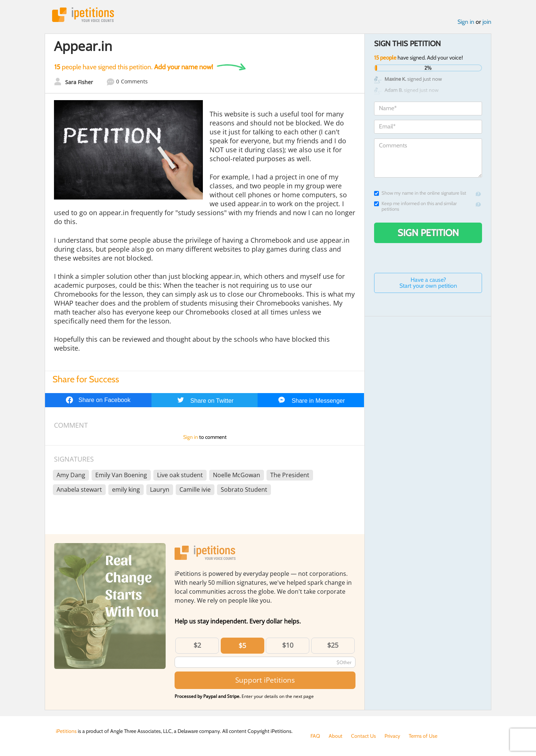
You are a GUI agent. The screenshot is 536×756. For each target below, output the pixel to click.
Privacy (392, 736)
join (487, 22)
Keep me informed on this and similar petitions (415, 206)
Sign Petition (428, 233)
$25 (333, 645)
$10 (288, 645)
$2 (197, 645)
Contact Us (363, 736)
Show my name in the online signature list (420, 193)
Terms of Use (423, 736)
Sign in (466, 22)
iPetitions (83, 15)
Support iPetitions (265, 680)
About (336, 736)
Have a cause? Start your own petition (428, 283)
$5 (242, 645)
